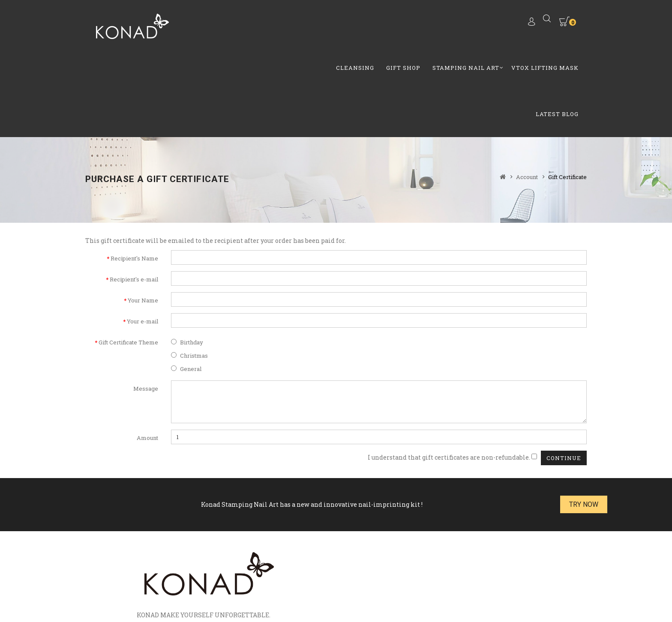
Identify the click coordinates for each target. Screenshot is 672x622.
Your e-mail (142, 236)
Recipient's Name (134, 173)
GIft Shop (285, 23)
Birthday (187, 257)
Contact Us (283, 583)
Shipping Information (470, 583)
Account (527, 92)
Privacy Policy (534, 583)
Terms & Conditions (335, 594)
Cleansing (236, 23)
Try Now (563, 419)
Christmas (189, 270)
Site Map (246, 583)
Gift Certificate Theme (128, 257)
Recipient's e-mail (134, 194)
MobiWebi (316, 605)
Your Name (143, 215)
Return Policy (373, 583)
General (186, 284)
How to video (326, 583)
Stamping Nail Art (347, 23)
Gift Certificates (168, 583)
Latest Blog (493, 23)
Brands (126, 583)
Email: (430, 517)
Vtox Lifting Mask (426, 23)
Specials (212, 583)
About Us (415, 583)
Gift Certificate (567, 92)
